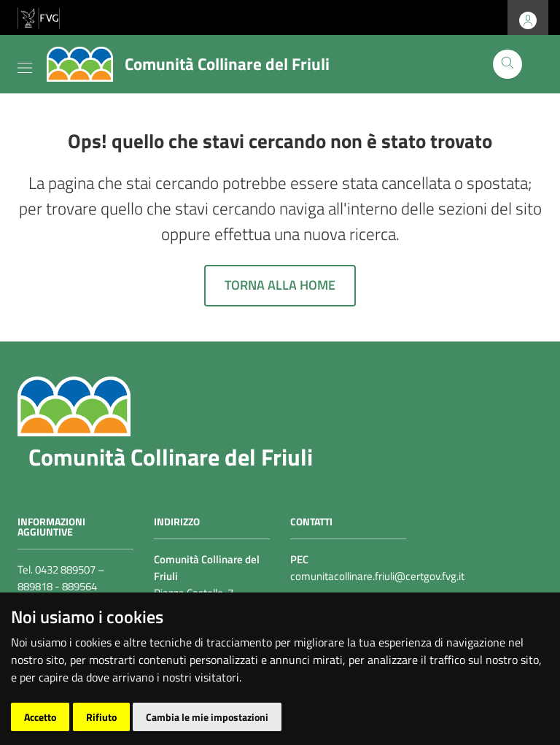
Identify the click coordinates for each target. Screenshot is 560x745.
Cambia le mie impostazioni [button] (207, 717)
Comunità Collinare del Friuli (171, 457)
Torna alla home (280, 285)
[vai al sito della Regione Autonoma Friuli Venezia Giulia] (39, 16)
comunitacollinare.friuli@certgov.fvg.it (377, 576)
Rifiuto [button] (101, 717)
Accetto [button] (40, 717)
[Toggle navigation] (25, 65)
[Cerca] (507, 64)
